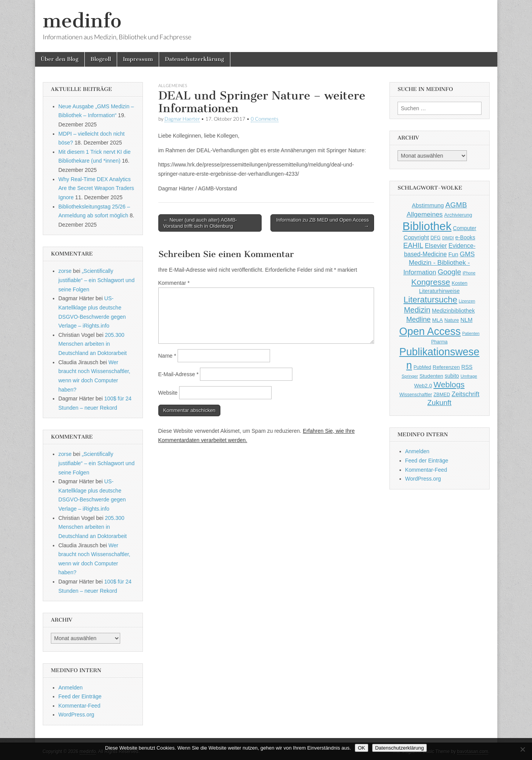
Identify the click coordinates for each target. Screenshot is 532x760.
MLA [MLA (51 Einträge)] (438, 320)
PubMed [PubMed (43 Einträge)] (422, 367)
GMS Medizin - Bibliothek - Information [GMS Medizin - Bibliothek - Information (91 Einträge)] (439, 263)
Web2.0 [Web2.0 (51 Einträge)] (423, 386)
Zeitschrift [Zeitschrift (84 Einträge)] (465, 394)
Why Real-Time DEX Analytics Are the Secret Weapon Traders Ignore (96, 188)
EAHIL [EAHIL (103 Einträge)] (413, 245)
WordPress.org (76, 715)
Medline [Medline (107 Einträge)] (418, 319)
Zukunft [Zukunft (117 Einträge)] (439, 403)
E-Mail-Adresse (179, 374)
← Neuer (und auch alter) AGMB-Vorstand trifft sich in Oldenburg (200, 223)
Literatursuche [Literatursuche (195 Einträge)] (430, 300)
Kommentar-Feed (80, 706)
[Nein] (522, 749)
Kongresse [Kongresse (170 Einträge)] (431, 282)
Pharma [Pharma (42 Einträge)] (439, 342)
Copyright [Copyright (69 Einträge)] (416, 237)
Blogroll (101, 59)
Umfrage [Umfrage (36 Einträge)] (469, 376)
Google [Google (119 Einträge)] (449, 272)
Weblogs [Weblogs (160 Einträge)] (449, 384)
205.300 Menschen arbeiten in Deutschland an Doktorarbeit (93, 344)
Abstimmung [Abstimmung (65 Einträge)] (428, 205)
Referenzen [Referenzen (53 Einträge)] (446, 367)
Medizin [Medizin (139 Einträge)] (417, 310)
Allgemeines (173, 85)
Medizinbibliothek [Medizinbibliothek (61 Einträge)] (453, 311)
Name (167, 356)
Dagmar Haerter (182, 119)
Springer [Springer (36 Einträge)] (410, 376)
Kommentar (174, 283)
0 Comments (265, 119)
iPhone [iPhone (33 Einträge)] (469, 273)
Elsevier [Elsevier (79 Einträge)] (436, 245)
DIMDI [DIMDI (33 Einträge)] (448, 238)
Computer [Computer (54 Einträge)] (465, 228)
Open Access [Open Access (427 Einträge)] (430, 331)
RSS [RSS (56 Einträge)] (467, 367)
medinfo (82, 21)
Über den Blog (60, 59)
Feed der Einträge (80, 696)
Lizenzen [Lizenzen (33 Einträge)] (467, 301)
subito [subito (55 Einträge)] (452, 376)
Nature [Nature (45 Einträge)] (452, 320)
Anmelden (71, 688)
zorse (65, 271)
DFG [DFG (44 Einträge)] (436, 238)
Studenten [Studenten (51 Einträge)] (431, 376)
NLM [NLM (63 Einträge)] (466, 320)
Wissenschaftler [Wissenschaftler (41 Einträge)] (416, 395)
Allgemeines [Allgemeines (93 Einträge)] (425, 214)
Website (168, 393)
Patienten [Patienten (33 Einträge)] (471, 333)
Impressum (138, 59)
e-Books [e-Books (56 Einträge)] (465, 237)
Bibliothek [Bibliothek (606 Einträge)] (427, 226)
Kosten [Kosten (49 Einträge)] (459, 283)
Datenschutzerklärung (195, 59)
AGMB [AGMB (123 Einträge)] (456, 205)
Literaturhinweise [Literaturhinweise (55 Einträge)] (439, 291)
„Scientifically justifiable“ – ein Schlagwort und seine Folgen (97, 280)
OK (362, 748)
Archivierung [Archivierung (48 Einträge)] (458, 215)
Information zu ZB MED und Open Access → (323, 223)
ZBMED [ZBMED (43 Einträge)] (442, 395)
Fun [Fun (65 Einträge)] (453, 254)
